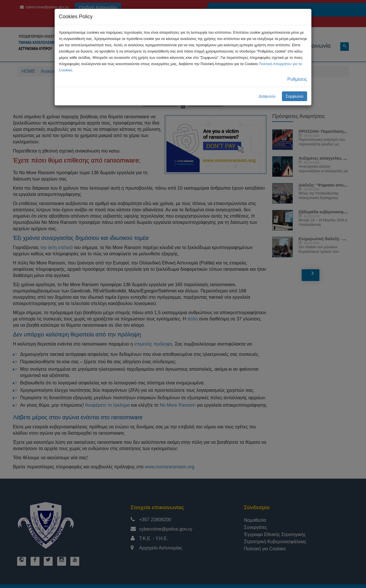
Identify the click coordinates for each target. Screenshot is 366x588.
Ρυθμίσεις (297, 79)
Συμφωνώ (295, 96)
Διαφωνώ (267, 96)
